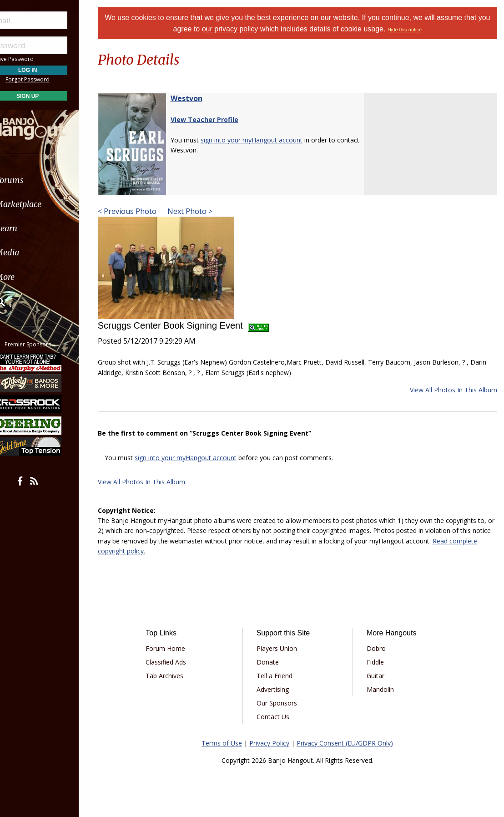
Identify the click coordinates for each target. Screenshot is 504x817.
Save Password (34, 59)
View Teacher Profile (216, 119)
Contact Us (280, 717)
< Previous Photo (139, 211)
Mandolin (384, 689)
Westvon (198, 98)
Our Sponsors (284, 703)
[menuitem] (51, 180)
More (29, 277)
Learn (30, 228)
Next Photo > (200, 211)
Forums (33, 180)
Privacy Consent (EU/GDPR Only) (351, 743)
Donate (275, 662)
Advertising (280, 689)
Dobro (380, 648)
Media (31, 252)
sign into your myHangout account (263, 140)
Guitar (380, 676)
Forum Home (176, 648)
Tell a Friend (282, 676)
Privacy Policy (275, 743)
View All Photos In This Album (454, 390)
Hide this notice (417, 30)
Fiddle (379, 662)
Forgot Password (51, 79)
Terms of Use (228, 743)
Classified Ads (177, 662)
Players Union (284, 648)
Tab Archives (175, 676)
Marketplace (42, 204)
